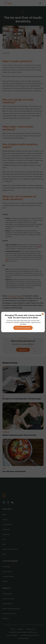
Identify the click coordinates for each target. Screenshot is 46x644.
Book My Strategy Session (23, 328)
